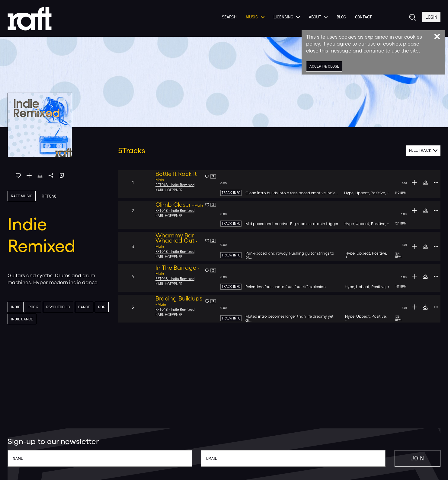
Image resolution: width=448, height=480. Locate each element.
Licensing (285, 21)
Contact (362, 21)
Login (431, 21)
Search (228, 21)
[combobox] (423, 151)
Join (412, 459)
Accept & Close (325, 66)
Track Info (231, 193)
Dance (87, 307)
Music (254, 21)
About (317, 21)
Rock (34, 307)
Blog (340, 21)
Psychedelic (60, 307)
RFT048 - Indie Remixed (175, 185)
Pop (14, 320)
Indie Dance (38, 320)
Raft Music (22, 196)
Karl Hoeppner (169, 190)
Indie (16, 307)
